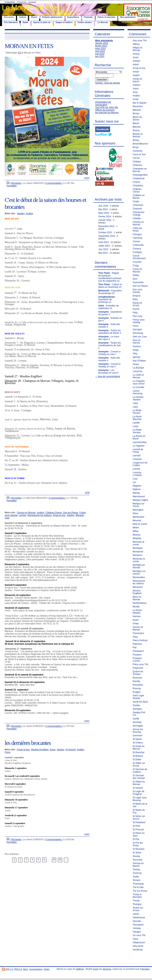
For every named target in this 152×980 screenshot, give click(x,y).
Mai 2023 (103, 253)
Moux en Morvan (137, 598)
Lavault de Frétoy (138, 451)
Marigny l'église (140, 500)
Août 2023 (103, 242)
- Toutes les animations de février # (110, 332)
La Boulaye (138, 368)
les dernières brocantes (28, 743)
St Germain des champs (139, 777)
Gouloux (137, 346)
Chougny (137, 234)
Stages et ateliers (64, 22)
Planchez (137, 644)
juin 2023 (100, 56)
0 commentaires (54, 183)
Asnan (136, 72)
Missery (137, 535)
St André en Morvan (139, 748)
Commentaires (36, 969)
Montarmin (138, 552)
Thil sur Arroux (140, 891)
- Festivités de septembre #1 (108, 307)
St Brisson (138, 756)
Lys (134, 482)
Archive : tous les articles (108, 83)
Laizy (135, 403)
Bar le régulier (140, 103)
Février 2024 (105, 217)
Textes (47, 969)
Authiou (137, 85)
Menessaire (138, 517)
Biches (136, 114)
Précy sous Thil (140, 664)
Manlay (136, 493)
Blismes (137, 127)
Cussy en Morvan (137, 270)
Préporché (138, 668)
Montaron (137, 555)
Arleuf (136, 65)
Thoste (136, 901)
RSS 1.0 (9, 969)
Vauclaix (137, 921)
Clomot (136, 241)
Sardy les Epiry (140, 702)
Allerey (136, 44)
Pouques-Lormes (137, 660)
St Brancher (139, 752)
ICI (20, 53)
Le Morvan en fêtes (31, 8)
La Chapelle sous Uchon (139, 382)
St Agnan (137, 739)
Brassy (136, 130)
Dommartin (138, 282)
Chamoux (137, 165)
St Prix (136, 839)
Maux (135, 513)
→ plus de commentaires (108, 376)
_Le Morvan (102, 22)
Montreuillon (139, 577)
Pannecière (138, 633)
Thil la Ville (138, 887)
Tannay (136, 869)
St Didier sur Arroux (139, 764)
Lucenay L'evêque (137, 474)
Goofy (96, 969)
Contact (32, 2)
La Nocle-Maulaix (137, 611)
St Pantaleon (139, 822)
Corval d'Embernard (139, 257)
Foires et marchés (106, 17)
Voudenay (138, 950)
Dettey (136, 275)
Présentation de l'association (103, 103)
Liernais (137, 456)
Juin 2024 (103, 206)
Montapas (138, 548)
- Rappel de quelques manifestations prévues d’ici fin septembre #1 (110, 277)
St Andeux (138, 743)
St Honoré (71, 750)
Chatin (136, 202)
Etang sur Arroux (137, 304)
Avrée (136, 99)
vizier (87, 178)
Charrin (136, 182)
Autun (52, 750)
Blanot (136, 123)
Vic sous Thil (139, 935)
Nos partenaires (128, 17)
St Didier (137, 760)
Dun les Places (71, 513)
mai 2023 (100, 54)
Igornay (136, 357)
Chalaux (137, 162)
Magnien (137, 486)
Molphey (137, 538)
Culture (23, 17)
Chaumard (138, 205)
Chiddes (137, 218)
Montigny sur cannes (139, 572)
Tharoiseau (138, 884)
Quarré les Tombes (138, 673)
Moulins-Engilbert (40, 750)
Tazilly (136, 877)
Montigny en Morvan (139, 566)
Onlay (136, 623)
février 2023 (101, 46)
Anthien (137, 61)
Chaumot (137, 209)
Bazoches (138, 106)
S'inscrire (22, 2)
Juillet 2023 (104, 246)
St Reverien (139, 849)
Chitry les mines (137, 229)
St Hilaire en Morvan (139, 783)
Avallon (29, 214)
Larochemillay (140, 442)
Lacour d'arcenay (138, 392)
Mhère (136, 528)
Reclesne (137, 678)
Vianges (137, 932)
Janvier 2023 (102, 43)
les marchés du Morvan (107, 113)
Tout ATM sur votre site (107, 107)
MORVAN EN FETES (29, 46)
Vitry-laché (138, 946)
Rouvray (137, 688)
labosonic (107, 969)
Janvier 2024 (105, 220)
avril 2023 (100, 51)
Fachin (136, 309)
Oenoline (145, 969)
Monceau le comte (138, 543)
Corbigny (137, 252)
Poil (135, 648)
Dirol (135, 279)
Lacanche (138, 371)
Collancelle (138, 245)
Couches (137, 262)
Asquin (136, 75)
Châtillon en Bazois (139, 197)
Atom (26, 969)
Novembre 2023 (106, 226)
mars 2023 (100, 48)
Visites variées (84, 22)
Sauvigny (137, 709)
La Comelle (138, 387)
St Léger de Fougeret (138, 793)
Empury (137, 296)
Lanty (135, 426)
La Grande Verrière (138, 398)
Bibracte (80, 515)
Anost (136, 57)
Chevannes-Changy (139, 214)
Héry (135, 353)
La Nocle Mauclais (137, 418)
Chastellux (138, 186)
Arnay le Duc (59, 515)
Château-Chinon (54, 513)
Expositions (73, 17)
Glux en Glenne (137, 341)
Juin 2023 (103, 249)
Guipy (136, 350)
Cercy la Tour (139, 154)
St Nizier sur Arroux (139, 818)
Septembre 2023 (107, 236)
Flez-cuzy (137, 316)
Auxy (135, 92)
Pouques (137, 655)
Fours (8, 752)
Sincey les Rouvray (138, 731)
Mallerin (137, 489)
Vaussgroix (138, 925)
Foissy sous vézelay (139, 321)
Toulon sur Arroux (138, 909)
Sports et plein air (42, 22)
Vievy (135, 939)
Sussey (136, 856)
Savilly (136, 719)
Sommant (137, 736)
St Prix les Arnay (138, 844)
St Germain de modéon (140, 771)
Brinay (136, 140)
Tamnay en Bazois (138, 865)
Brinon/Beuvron (140, 144)
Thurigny (137, 904)
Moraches (138, 587)
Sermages (138, 726)
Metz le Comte (140, 524)
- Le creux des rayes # (109, 338)
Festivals (88, 17)
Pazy (135, 637)
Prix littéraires (11, 22)
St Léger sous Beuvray (140, 799)
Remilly (136, 681)
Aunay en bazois (137, 80)
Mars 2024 (104, 213)
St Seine (137, 853)
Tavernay (137, 873)
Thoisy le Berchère (137, 896)
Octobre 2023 (105, 232)
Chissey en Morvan (138, 223)
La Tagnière (139, 446)
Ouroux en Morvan (26, 513)
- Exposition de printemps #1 (107, 299)
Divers (34, 17)
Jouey (136, 364)
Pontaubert (138, 651)
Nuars (136, 620)
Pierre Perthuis (140, 640)
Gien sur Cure (140, 337)
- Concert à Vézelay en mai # (109, 353)
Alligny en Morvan (138, 49)
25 (60, 860)
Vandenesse (139, 918)
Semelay (137, 722)
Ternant (136, 880)
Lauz (7, 518)
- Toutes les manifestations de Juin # (109, 345)
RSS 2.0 (18, 969)
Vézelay (137, 928)
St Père (136, 826)
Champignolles (140, 175)
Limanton (137, 459)
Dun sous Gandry (137, 291)
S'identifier (10, 2)
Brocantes (16, 183)
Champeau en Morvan (140, 170)
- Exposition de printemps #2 (110, 292)
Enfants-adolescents (52, 17)
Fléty (135, 313)
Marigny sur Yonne (139, 505)
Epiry (135, 299)
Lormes (23, 515)
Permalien (12, 186)
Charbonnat (139, 178)
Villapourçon (139, 942)
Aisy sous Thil (140, 41)
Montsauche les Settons (40, 515)
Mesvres (137, 520)
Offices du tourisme (105, 110)
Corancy (137, 249)
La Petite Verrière (137, 431)
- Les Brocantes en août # (108, 372)
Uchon (136, 914)
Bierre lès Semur (137, 118)
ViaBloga (80, 969)
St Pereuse (138, 830)
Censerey (137, 151)
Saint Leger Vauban (138, 697)
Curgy (136, 265)
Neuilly (136, 607)
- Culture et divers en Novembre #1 (110, 286)
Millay (136, 531)
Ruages (137, 692)
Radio (25, 22)
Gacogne (137, 329)
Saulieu (21, 214)
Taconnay (137, 860)
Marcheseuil (139, 496)
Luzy (135, 479)
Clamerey (137, 238)
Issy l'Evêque (139, 361)
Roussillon (138, 685)
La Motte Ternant (137, 412)
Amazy (136, 54)
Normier (137, 616)
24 (54, 860)
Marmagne (138, 510)
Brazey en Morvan (138, 135)
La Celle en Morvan (138, 376)
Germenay (138, 333)
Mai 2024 (103, 209)
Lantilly (136, 423)
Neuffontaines (140, 603)
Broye (136, 147)
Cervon (136, 158)
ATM (87, 492)
